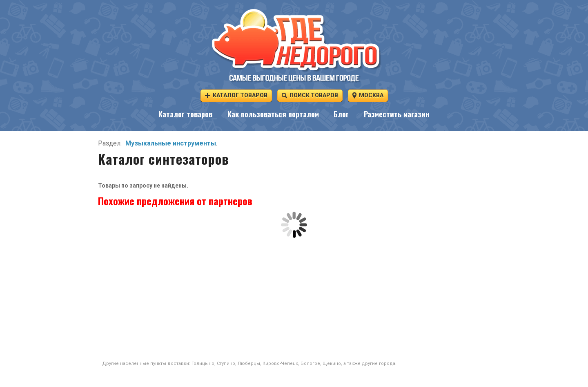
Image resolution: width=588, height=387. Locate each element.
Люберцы (249, 364)
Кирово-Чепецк (280, 364)
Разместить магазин (397, 114)
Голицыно (203, 364)
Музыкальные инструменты (171, 143)
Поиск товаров (310, 95)
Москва (368, 95)
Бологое (310, 364)
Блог (341, 114)
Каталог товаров (236, 95)
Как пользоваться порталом (273, 114)
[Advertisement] (294, 299)
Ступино (226, 364)
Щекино (332, 364)
